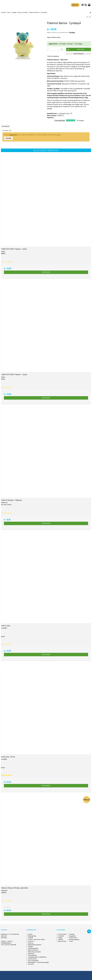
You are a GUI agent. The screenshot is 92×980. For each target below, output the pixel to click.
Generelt (31, 938)
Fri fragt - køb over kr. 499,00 (36, 940)
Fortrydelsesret (32, 955)
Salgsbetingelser (33, 948)
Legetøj (60, 938)
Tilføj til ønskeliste (53, 56)
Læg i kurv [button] (75, 49)
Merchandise (62, 941)
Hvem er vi (31, 941)
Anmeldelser (6, 126)
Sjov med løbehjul (33, 961)
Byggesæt (72, 936)
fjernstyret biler (32, 959)
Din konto (31, 964)
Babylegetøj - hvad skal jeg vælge (38, 962)
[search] (86, 5)
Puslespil (72, 934)
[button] (87, 17)
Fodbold (61, 940)
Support (30, 947)
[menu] (83, 5)
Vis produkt (46, 272)
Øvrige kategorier (74, 940)
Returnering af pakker (34, 952)
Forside (30, 934)
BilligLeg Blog (32, 936)
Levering (31, 943)
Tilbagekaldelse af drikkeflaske (37, 957)
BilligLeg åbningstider (35, 945)
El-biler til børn (62, 934)
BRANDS (75, 5)
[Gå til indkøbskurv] (89, 5)
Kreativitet (61, 936)
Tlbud (71, 941)
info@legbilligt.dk (6, 943)
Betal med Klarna (33, 950)
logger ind (13, 135)
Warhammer (73, 938)
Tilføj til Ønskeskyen (79, 54)
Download (31, 954)
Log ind (8, 138)
